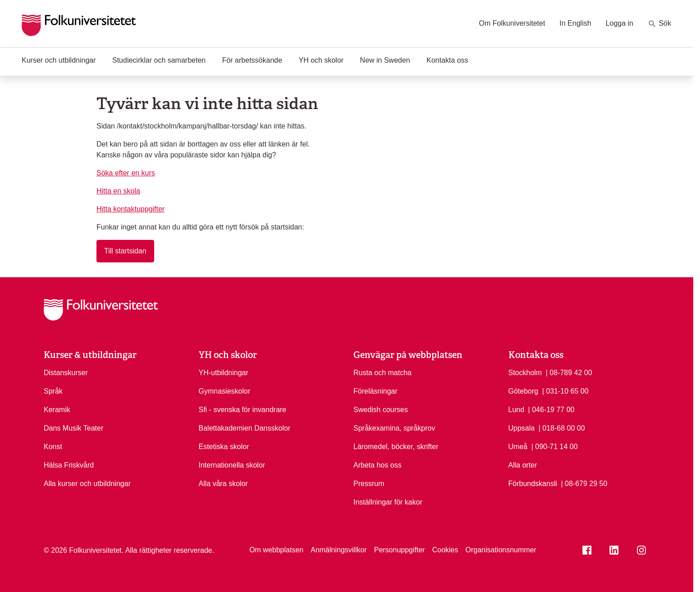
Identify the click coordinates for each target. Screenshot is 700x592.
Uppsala (522, 428)
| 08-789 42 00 (569, 372)
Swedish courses (381, 410)
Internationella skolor (232, 465)
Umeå (518, 447)
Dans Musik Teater (73, 428)
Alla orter (523, 465)
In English (575, 23)
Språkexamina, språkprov (394, 428)
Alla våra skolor (223, 484)
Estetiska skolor (224, 447)
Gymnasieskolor (225, 391)
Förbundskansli (533, 484)
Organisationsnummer (501, 550)
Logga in (620, 23)
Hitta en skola (118, 191)
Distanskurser (66, 373)
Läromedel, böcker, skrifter (396, 447)
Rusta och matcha (382, 373)
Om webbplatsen (276, 550)
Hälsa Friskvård (69, 465)
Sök (659, 24)
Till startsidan (125, 251)
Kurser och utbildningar (59, 60)
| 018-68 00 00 (562, 427)
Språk (53, 391)
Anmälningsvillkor (339, 550)
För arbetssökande (252, 60)
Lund (517, 410)
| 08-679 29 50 (584, 483)
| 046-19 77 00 (551, 409)
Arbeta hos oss (377, 465)
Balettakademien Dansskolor (245, 428)
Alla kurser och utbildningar (87, 484)
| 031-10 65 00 (565, 390)
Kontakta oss (447, 60)
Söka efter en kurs (126, 173)
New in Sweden (385, 60)
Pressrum (369, 484)
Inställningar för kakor (388, 502)
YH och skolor (321, 60)
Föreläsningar (375, 391)
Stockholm (525, 373)
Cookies (445, 550)
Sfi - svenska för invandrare (243, 410)
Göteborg (524, 391)
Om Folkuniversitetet (512, 23)
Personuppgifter (400, 550)
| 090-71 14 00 (555, 446)
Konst (53, 447)
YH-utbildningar (224, 373)
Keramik (57, 410)
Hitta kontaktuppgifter (130, 209)
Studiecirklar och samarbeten (159, 60)
